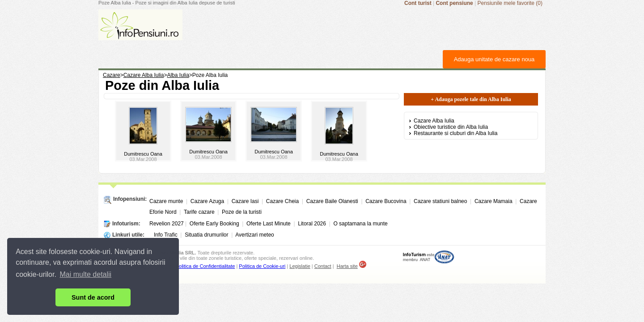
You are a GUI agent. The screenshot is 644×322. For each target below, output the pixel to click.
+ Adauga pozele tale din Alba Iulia (471, 99)
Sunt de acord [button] (93, 297)
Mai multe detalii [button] (86, 274)
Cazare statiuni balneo (440, 201)
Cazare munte (166, 201)
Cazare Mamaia (494, 201)
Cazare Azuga (207, 201)
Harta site (347, 266)
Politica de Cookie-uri (262, 266)
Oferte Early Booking (214, 224)
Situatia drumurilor (206, 235)
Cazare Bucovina (386, 201)
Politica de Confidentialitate (205, 266)
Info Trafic (166, 235)
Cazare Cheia (282, 201)
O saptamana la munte (360, 224)
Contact (323, 266)
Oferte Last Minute (269, 224)
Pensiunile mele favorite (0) (510, 3)
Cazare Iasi (245, 201)
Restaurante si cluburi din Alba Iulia (455, 133)
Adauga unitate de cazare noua (494, 59)
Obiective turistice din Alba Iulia (451, 127)
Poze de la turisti (242, 212)
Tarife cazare (199, 212)
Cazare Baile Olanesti (332, 201)
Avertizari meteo (254, 235)
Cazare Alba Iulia (434, 121)
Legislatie (300, 266)
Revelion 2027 (167, 224)
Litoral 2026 (312, 224)
